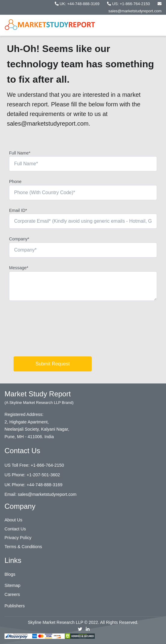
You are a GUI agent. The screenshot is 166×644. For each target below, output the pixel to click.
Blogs (10, 574)
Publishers (15, 606)
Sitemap (12, 585)
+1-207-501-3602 (43, 475)
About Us (13, 520)
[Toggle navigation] (153, 25)
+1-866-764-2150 (47, 465)
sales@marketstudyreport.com (47, 494)
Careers (12, 594)
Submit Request (53, 364)
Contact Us (15, 529)
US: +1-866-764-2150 (129, 4)
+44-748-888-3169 (45, 485)
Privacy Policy (18, 538)
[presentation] (55, 331)
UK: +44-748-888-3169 (78, 4)
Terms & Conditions (23, 547)
